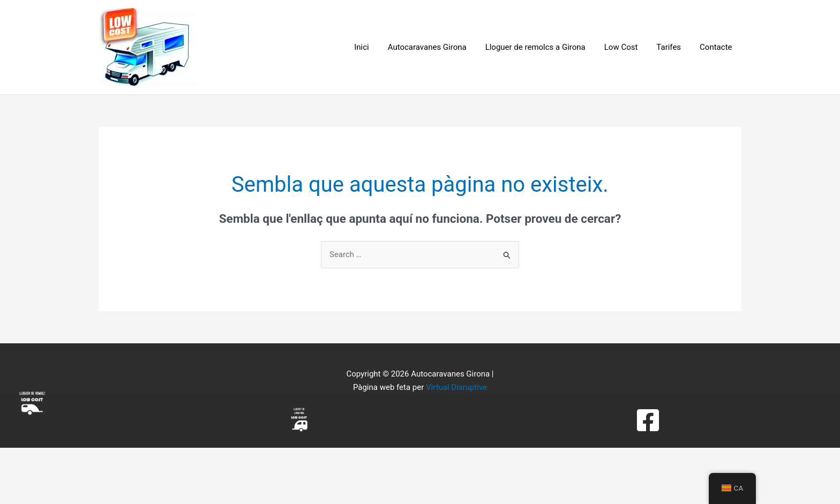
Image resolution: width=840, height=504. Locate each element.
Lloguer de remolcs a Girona (545, 47)
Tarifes (673, 47)
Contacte (717, 47)
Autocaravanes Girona (439, 47)
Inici (377, 47)
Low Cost (628, 47)
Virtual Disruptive (456, 387)
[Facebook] (648, 420)
